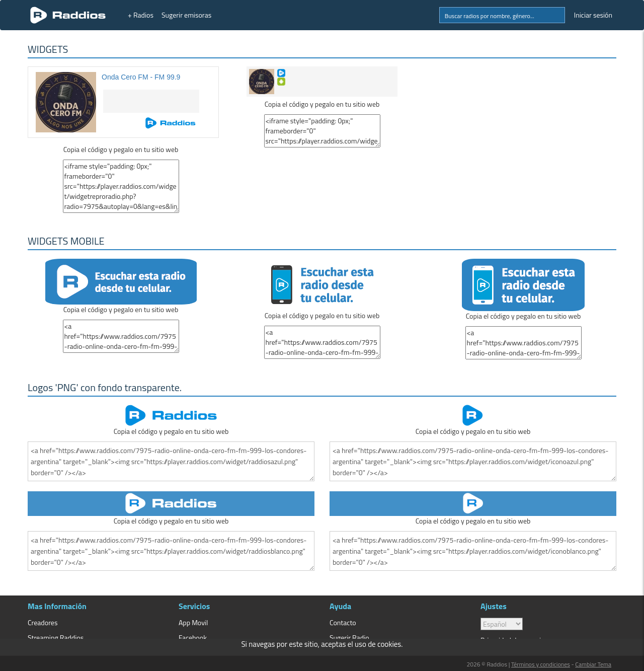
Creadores (43, 622)
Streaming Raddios (56, 638)
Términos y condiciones (541, 664)
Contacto (343, 622)
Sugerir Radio (349, 638)
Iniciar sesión (593, 15)
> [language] (502, 624)
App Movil (193, 622)
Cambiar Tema (593, 664)
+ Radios (141, 15)
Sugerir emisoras (186, 15)
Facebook (193, 638)
